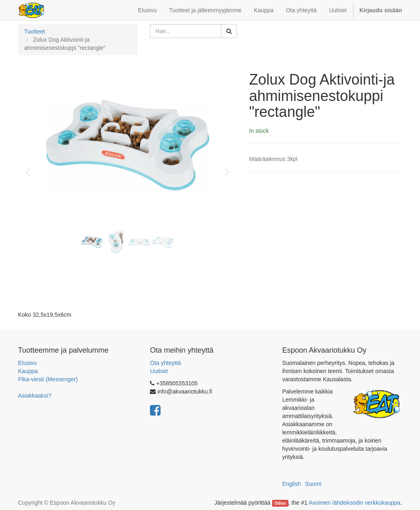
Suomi (313, 484)
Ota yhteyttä (165, 363)
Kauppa (28, 371)
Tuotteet (35, 31)
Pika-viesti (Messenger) (48, 379)
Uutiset (159, 371)
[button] (30, 168)
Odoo (280, 503)
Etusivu (27, 363)
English (292, 484)
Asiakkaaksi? (35, 396)
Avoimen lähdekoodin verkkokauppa (354, 503)
